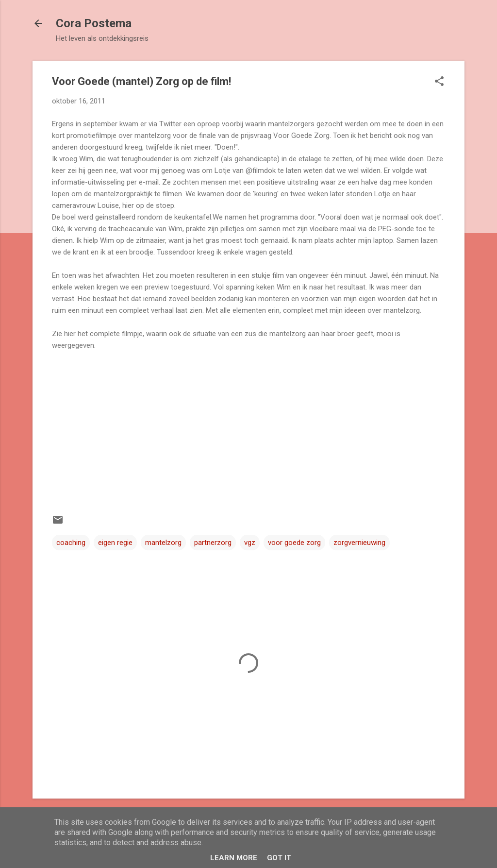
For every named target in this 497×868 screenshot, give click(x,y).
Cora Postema (94, 23)
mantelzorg (163, 543)
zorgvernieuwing (359, 543)
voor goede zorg (294, 543)
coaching (71, 543)
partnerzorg (213, 543)
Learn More (234, 858)
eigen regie (115, 543)
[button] (439, 82)
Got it (279, 858)
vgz (250, 543)
